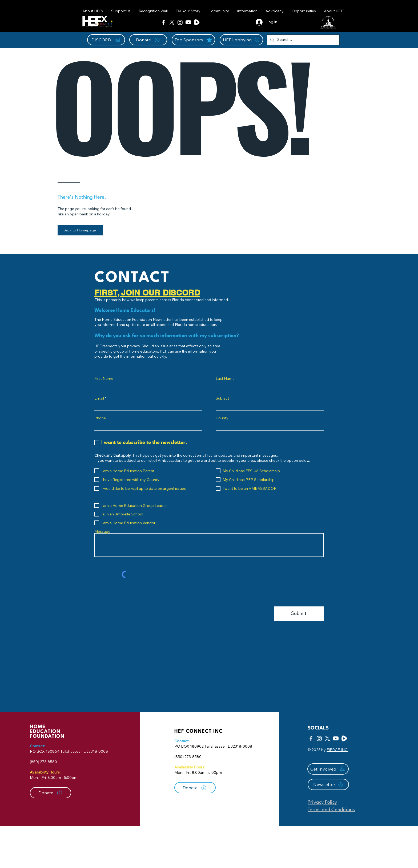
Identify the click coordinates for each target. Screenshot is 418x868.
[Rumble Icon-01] (197, 22)
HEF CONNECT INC (198, 731)
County (222, 418)
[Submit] (299, 614)
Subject (222, 398)
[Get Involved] (328, 769)
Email (99, 398)
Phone (100, 418)
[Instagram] (180, 22)
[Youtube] (188, 22)
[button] (219, 11)
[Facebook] (164, 22)
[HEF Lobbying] (241, 40)
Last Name (225, 378)
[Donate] (148, 40)
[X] (172, 22)
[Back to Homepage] (80, 230)
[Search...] (303, 40)
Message (102, 531)
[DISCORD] (106, 40)
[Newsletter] (328, 784)
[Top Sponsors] (193, 40)
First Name (104, 378)
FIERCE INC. (337, 750)
